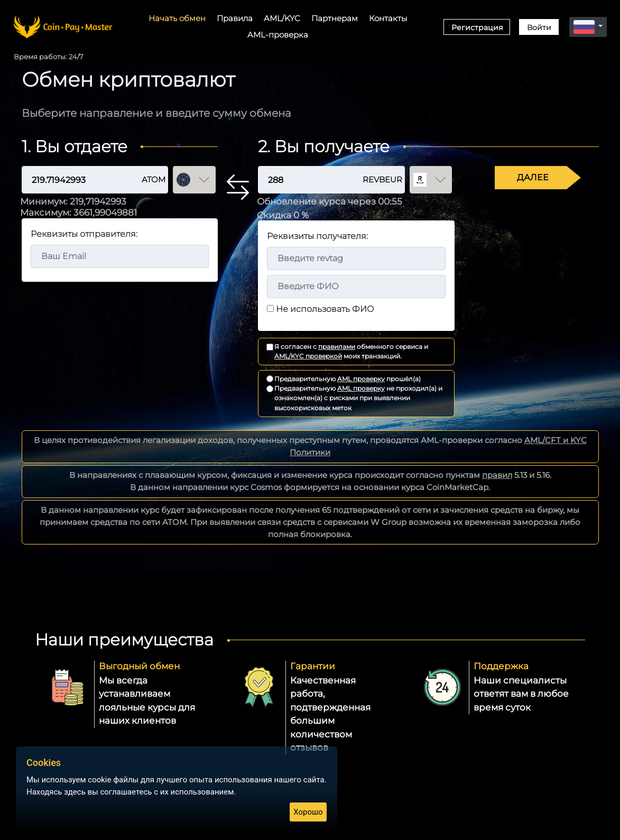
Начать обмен (177, 18)
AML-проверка (278, 35)
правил (497, 475)
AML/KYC (282, 18)
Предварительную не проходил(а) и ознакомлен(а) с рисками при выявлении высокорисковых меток (358, 398)
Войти (539, 27)
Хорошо (308, 812)
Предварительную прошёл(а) (348, 379)
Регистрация (477, 27)
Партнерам (335, 18)
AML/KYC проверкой (308, 356)
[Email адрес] (120, 256)
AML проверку (361, 379)
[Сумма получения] (301, 180)
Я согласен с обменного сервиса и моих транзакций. (351, 351)
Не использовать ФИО (325, 309)
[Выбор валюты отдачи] (194, 180)
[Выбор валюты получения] (431, 180)
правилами (337, 347)
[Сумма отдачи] (72, 180)
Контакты (388, 18)
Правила (235, 18)
